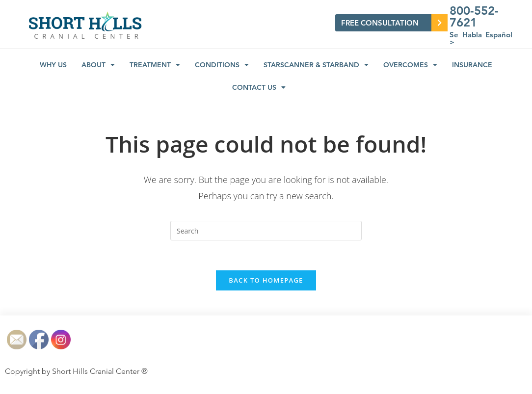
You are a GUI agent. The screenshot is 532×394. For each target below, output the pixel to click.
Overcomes (410, 65)
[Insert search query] (266, 231)
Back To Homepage (266, 280)
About (98, 65)
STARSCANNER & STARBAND (316, 65)
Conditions (222, 65)
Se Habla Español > (481, 38)
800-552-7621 (474, 16)
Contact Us (259, 87)
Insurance (472, 65)
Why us (53, 65)
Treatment (155, 65)
